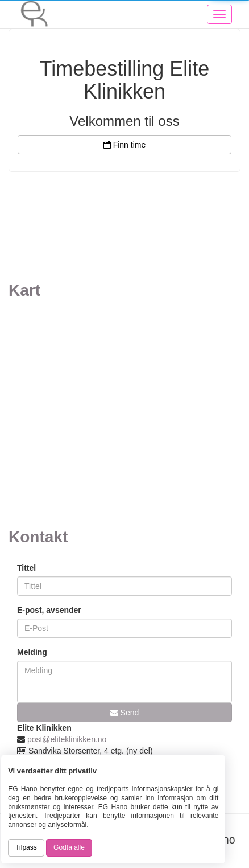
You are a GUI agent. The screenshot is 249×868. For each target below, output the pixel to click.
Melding (32, 652)
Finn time (125, 145)
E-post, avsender (49, 610)
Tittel (26, 568)
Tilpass (26, 847)
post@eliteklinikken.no (67, 739)
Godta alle (69, 847)
